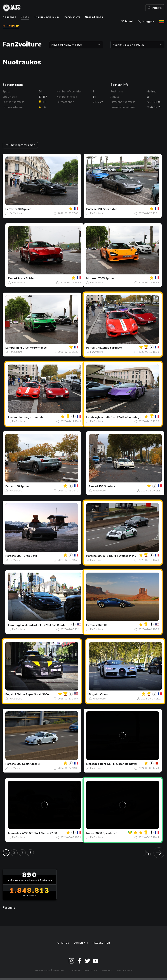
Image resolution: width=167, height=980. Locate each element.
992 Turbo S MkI (27, 556)
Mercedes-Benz (96, 764)
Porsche (91, 209)
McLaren (92, 278)
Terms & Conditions (83, 970)
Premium (11, 26)
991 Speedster (107, 209)
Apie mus (63, 943)
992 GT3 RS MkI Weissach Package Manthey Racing (131, 556)
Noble (90, 833)
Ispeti (127, 22)
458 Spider (22, 486)
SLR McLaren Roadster (122, 764)
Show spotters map (20, 145)
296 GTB (101, 625)
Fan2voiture (16, 213)
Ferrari (10, 209)
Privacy (107, 970)
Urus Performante (35, 348)
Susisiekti (81, 943)
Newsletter (101, 943)
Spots (25, 17)
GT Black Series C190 (43, 833)
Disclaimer (125, 970)
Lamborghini (14, 348)
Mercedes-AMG (18, 833)
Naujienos (9, 17)
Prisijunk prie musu (47, 17)
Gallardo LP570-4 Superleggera (124, 417)
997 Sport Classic (28, 764)
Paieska (155, 8)
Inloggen (146, 22)
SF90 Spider (23, 209)
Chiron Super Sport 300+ (33, 694)
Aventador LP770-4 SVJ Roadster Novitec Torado (58, 625)
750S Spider (106, 278)
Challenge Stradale (109, 348)
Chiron (104, 694)
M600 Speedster (106, 833)
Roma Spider (26, 278)
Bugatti (11, 694)
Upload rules (94, 17)
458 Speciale (107, 486)
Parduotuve (72, 17)
